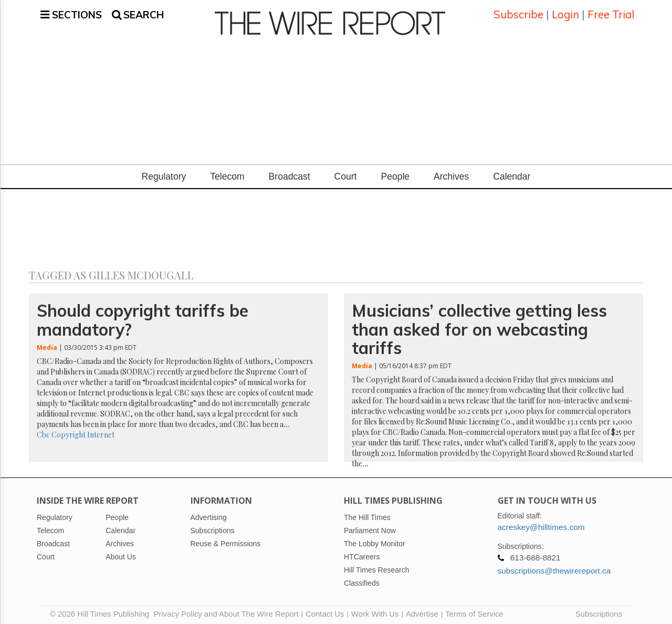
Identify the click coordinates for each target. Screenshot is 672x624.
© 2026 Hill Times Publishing (102, 611)
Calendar (512, 174)
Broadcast (290, 174)
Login (565, 13)
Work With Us (375, 611)
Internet (101, 431)
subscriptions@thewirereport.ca (554, 568)
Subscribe (518, 13)
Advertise (422, 611)
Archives (451, 174)
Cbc (43, 431)
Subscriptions (599, 611)
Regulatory (164, 174)
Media (47, 344)
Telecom (227, 174)
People (395, 174)
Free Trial (611, 13)
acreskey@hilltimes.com (541, 524)
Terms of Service (474, 611)
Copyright (69, 431)
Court (346, 174)
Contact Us (325, 611)
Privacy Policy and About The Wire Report (226, 611)
